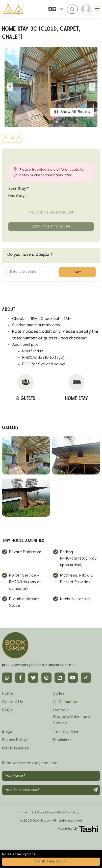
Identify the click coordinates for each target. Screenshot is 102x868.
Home (7, 694)
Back (12, 138)
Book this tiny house (51, 227)
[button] (51, 122)
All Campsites (66, 702)
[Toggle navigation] (97, 9)
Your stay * (19, 189)
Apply (77, 272)
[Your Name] (51, 776)
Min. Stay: (19, 196)
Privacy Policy (14, 740)
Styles (59, 694)
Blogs (7, 732)
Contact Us (13, 702)
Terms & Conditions (39, 813)
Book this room (51, 862)
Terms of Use (66, 732)
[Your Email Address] (51, 790)
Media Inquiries (16, 749)
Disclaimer (63, 740)
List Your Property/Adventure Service (72, 717)
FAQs (7, 711)
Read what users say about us (30, 763)
